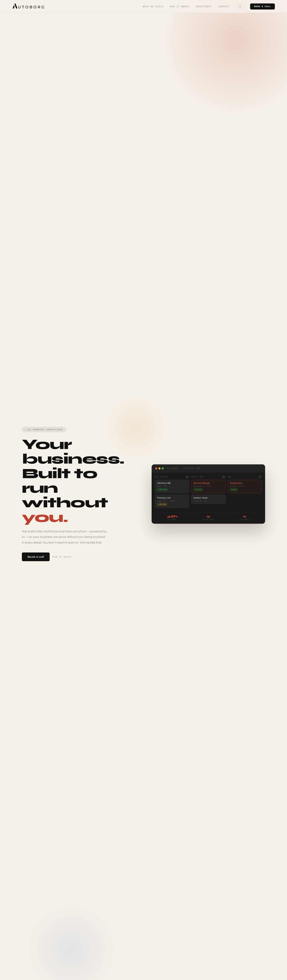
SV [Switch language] (240, 6)
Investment (204, 6)
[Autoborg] (28, 6)
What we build (153, 6)
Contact (224, 6)
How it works (180, 6)
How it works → (64, 557)
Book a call (262, 6)
